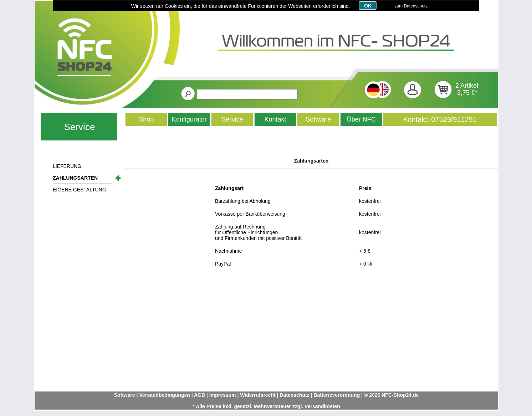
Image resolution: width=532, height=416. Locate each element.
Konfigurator (189, 119)
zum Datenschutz (411, 6)
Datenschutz (294, 395)
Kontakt (275, 119)
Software (318, 119)
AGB (199, 395)
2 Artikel (467, 86)
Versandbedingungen (164, 395)
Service (80, 127)
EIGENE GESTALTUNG (80, 190)
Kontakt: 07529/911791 (440, 119)
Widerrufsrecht (258, 395)
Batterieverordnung (337, 395)
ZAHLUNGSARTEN (75, 178)
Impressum (223, 395)
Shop (146, 119)
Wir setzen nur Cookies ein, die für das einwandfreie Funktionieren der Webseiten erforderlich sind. (241, 6)
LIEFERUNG (67, 166)
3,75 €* (467, 93)
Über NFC (361, 119)
